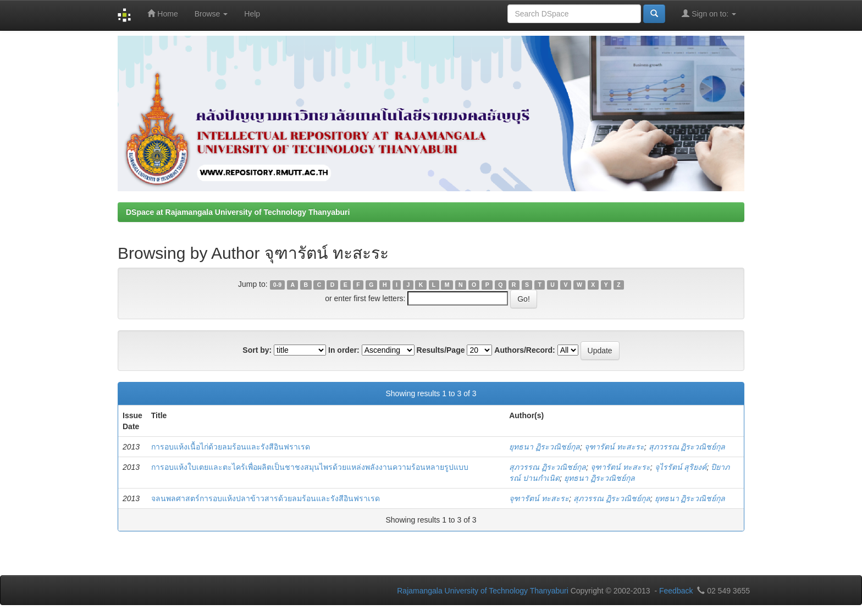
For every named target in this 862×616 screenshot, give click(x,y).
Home (162, 13)
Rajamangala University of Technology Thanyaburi (483, 591)
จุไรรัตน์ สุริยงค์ (681, 467)
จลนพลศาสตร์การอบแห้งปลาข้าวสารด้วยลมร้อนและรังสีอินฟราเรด (266, 498)
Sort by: (257, 350)
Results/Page (441, 350)
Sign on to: (709, 13)
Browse (211, 14)
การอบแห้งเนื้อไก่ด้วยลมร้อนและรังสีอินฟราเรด (231, 447)
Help (252, 14)
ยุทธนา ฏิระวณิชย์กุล (545, 447)
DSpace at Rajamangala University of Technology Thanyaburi (238, 212)
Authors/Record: (524, 350)
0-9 (277, 285)
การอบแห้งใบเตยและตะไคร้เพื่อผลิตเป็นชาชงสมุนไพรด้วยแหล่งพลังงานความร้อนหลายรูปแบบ (310, 467)
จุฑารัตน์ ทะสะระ (614, 447)
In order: (344, 350)
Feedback (676, 591)
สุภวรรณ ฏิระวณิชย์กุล (687, 447)
